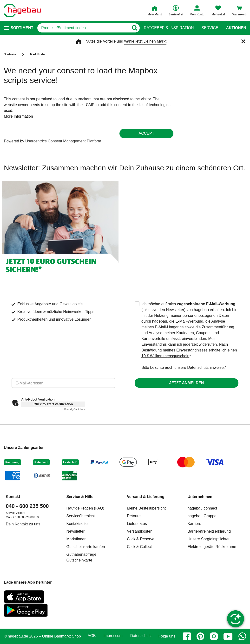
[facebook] (187, 636)
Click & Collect (139, 547)
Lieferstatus (137, 524)
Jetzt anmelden (187, 383)
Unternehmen (200, 497)
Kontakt (13, 497)
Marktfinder (76, 539)
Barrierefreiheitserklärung (209, 531)
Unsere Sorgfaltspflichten (209, 539)
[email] (63, 383)
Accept (147, 133)
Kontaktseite (77, 524)
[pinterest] (200, 636)
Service (210, 28)
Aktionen (236, 28)
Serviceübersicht (81, 516)
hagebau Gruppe (202, 516)
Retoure (134, 516)
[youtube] (228, 636)
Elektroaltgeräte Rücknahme (212, 547)
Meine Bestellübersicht (146, 508)
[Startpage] (22, 11)
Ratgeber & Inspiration (169, 28)
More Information (18, 116)
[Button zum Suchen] (134, 28)
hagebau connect (202, 508)
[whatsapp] (242, 636)
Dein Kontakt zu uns (23, 524)
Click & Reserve (141, 539)
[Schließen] (243, 41)
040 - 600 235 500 (27, 506)
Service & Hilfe (80, 497)
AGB (92, 636)
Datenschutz (141, 636)
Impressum (113, 636)
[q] (83, 28)
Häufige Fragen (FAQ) (85, 508)
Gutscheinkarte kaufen (86, 547)
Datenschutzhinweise (205, 367)
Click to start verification (53, 404)
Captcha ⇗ (75, 409)
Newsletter (76, 531)
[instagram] (214, 636)
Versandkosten (140, 531)
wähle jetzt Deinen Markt (145, 41)
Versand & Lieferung (146, 497)
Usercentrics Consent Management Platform (63, 141)
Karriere (194, 524)
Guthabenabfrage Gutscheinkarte (82, 557)
